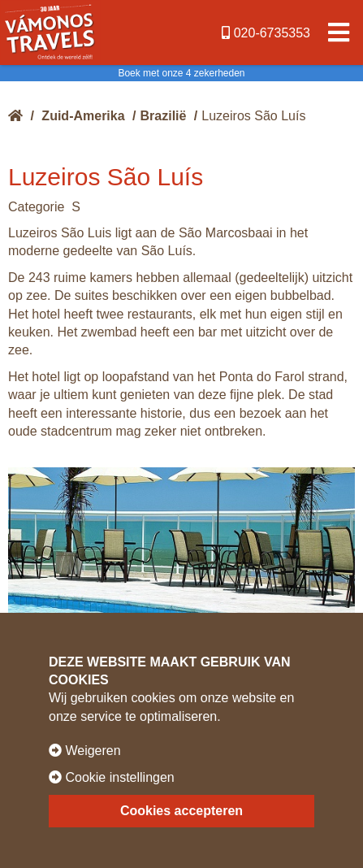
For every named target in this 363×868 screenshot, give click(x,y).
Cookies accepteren (181, 811)
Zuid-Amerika (83, 116)
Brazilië (164, 116)
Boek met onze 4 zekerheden (181, 73)
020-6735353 (266, 33)
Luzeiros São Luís (253, 116)
